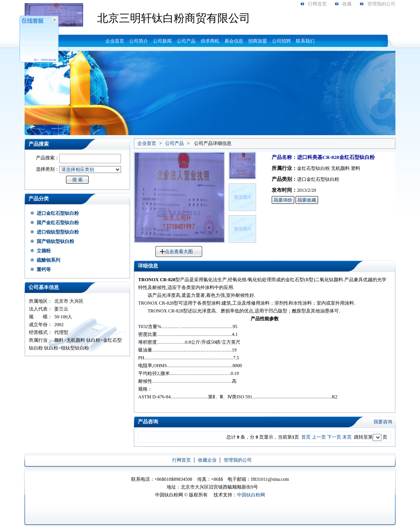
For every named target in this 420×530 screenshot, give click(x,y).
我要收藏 (307, 200)
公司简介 (139, 41)
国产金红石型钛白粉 (58, 223)
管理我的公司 (381, 4)
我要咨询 (383, 422)
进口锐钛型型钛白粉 (58, 232)
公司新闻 (162, 41)
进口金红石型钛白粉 (58, 213)
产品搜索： (48, 158)
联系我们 (305, 41)
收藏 (347, 4)
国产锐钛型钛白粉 (55, 241)
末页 (347, 437)
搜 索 (77, 180)
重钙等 (44, 269)
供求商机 (210, 41)
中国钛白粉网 (251, 495)
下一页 (334, 437)
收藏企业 (207, 460)
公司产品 (186, 41)
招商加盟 (258, 41)
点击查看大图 (179, 252)
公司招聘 (281, 41)
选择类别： (48, 169)
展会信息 (234, 41)
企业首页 (115, 41)
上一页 (319, 437)
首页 (306, 437)
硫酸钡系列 (48, 260)
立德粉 (44, 251)
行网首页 (317, 4)
